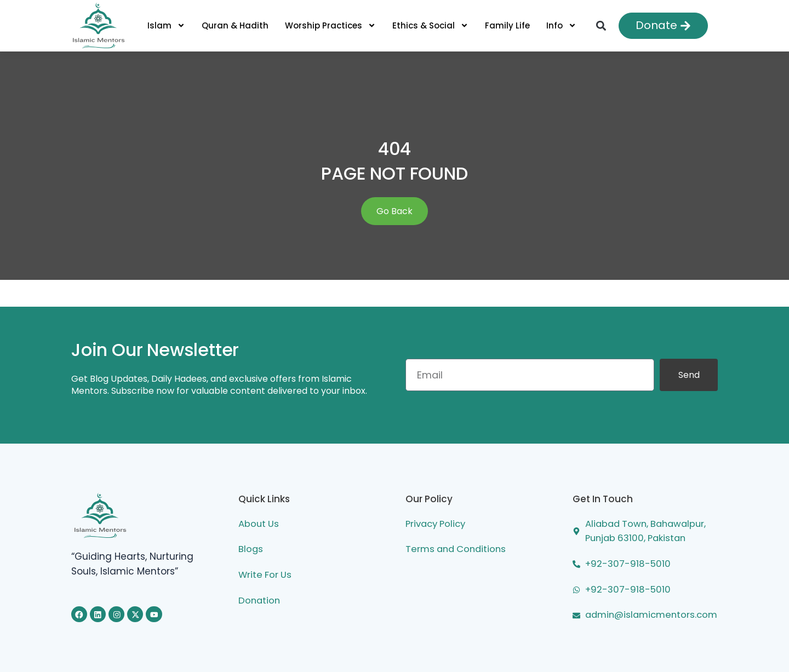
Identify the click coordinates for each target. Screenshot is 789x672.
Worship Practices (330, 25)
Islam (166, 25)
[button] (601, 25)
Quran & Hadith (235, 25)
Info (561, 25)
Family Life (507, 25)
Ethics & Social (430, 25)
